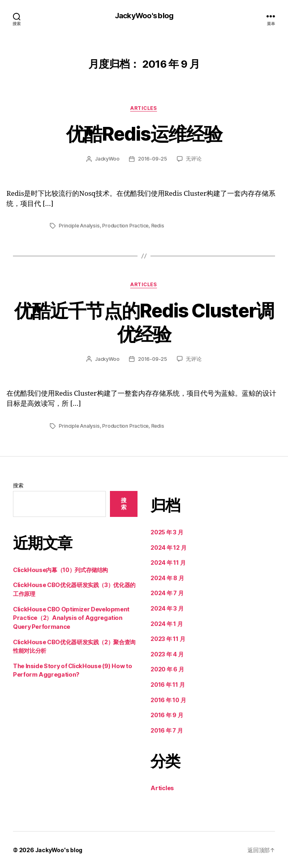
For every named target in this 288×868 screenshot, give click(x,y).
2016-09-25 (153, 159)
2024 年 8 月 (167, 578)
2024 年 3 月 (167, 608)
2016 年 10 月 (168, 700)
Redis (159, 226)
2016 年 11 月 (168, 685)
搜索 (18, 485)
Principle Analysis (79, 226)
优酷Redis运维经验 (144, 134)
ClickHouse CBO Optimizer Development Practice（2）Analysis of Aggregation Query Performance (71, 617)
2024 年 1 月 (167, 623)
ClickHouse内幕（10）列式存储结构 (60, 570)
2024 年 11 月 (168, 563)
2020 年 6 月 (167, 669)
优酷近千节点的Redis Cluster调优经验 (144, 322)
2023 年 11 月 (168, 639)
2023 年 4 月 (167, 654)
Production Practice (126, 226)
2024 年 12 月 (169, 547)
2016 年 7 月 (167, 730)
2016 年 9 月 (167, 715)
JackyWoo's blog (144, 16)
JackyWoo (107, 159)
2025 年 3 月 (167, 532)
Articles (144, 109)
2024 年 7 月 (167, 593)
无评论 (194, 159)
